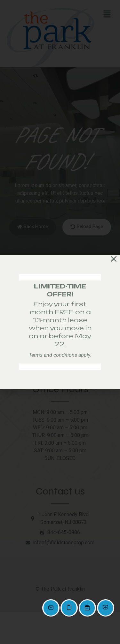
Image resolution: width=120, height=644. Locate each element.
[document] (60, 322)
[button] (114, 259)
